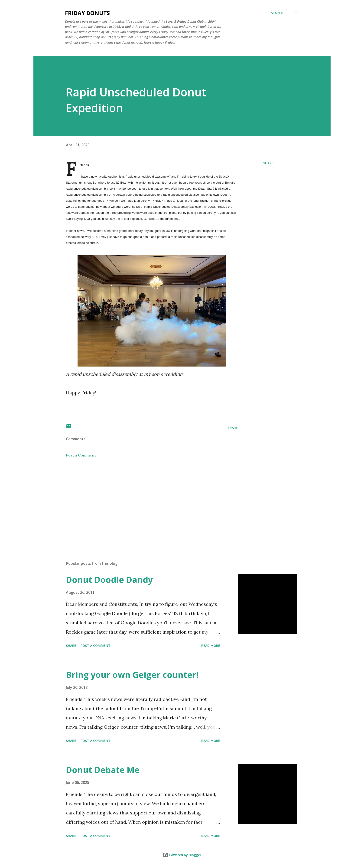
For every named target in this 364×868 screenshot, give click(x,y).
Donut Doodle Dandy (109, 580)
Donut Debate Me (103, 770)
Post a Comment (81, 455)
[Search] (277, 13)
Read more (211, 646)
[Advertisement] (144, 503)
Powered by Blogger (182, 855)
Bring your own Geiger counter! (132, 675)
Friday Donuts (87, 13)
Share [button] (268, 163)
